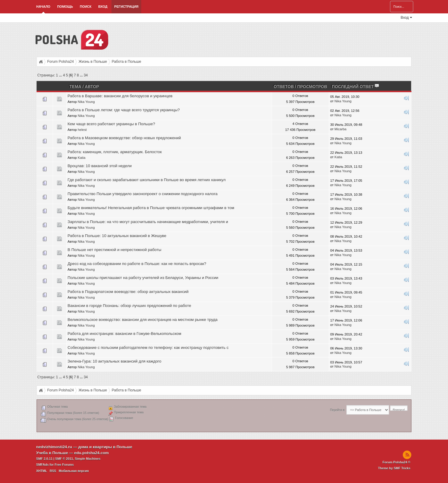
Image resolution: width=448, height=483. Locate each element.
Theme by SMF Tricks (394, 468)
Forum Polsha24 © (397, 462)
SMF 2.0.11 (44, 459)
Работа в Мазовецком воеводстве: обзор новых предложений (124, 138)
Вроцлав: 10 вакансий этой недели (100, 166)
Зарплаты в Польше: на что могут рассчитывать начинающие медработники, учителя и (148, 222)
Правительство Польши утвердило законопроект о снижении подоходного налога (142, 194)
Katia (81, 158)
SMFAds (43, 465)
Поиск (85, 7)
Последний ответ (356, 87)
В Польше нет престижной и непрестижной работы (114, 250)
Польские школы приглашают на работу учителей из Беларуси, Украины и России (143, 278)
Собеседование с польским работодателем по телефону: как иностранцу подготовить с (148, 348)
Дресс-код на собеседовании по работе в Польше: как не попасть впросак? (137, 264)
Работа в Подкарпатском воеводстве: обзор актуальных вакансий (128, 292)
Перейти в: (338, 410)
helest (82, 130)
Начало (43, 7)
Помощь (65, 7)
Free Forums (64, 465)
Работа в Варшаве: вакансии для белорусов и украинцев (120, 96)
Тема (75, 87)
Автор (92, 87)
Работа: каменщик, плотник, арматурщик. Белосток (115, 152)
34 (86, 75)
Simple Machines (87, 459)
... (61, 75)
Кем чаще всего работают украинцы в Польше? (111, 124)
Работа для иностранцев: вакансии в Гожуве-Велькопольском (124, 334)
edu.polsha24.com (91, 453)
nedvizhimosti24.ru (54, 447)
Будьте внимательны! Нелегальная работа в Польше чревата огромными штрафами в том (151, 208)
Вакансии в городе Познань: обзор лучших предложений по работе (129, 306)
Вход (103, 7)
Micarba (340, 129)
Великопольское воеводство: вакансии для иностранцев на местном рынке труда (142, 320)
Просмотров (312, 87)
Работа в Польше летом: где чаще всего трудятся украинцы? (124, 110)
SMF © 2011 (64, 459)
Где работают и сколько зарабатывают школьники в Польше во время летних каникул (147, 180)
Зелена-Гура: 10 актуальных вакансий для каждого (114, 361)
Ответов (284, 87)
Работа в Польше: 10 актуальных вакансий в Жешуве (117, 236)
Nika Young (86, 102)
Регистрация (126, 7)
